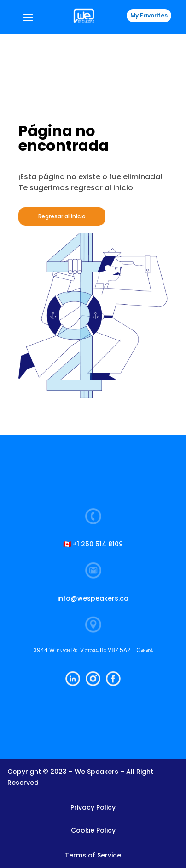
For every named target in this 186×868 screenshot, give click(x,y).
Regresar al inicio (62, 216)
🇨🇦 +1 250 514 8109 (93, 544)
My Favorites (149, 15)
